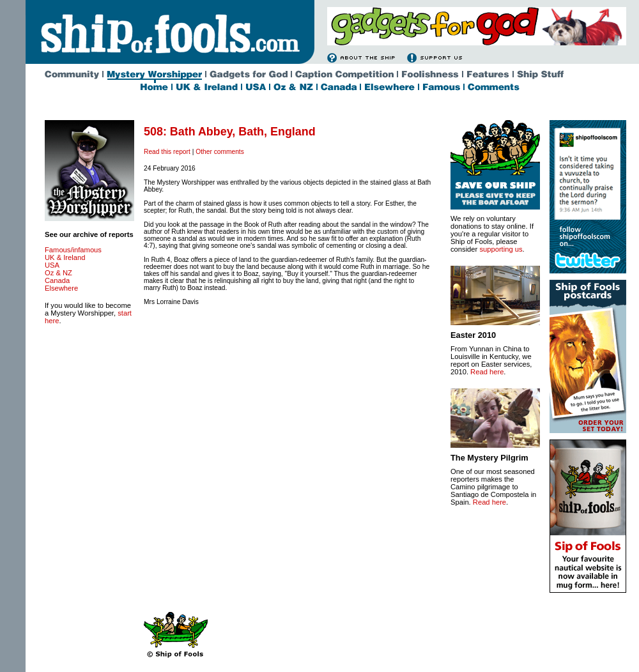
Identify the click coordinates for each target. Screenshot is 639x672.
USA (52, 265)
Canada (57, 280)
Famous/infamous (73, 250)
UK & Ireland (65, 257)
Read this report (167, 152)
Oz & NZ (58, 273)
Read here (487, 372)
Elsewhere (61, 288)
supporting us (501, 249)
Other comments (220, 152)
